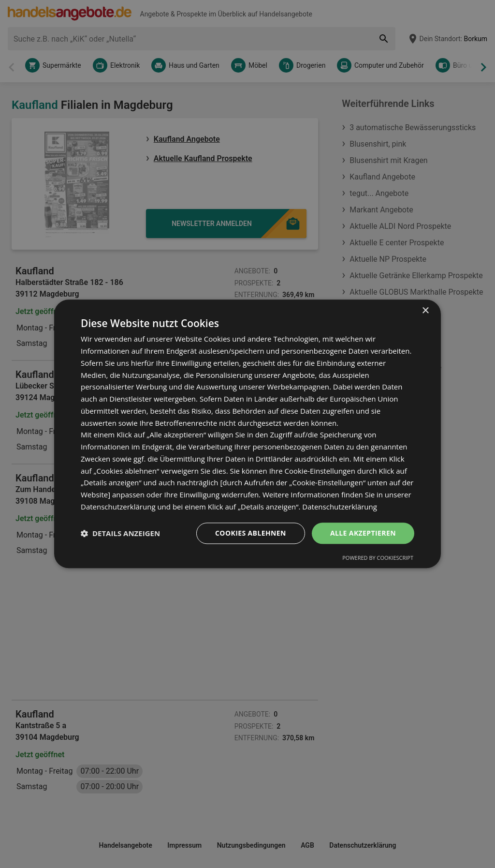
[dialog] (247, 434)
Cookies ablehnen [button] (251, 533)
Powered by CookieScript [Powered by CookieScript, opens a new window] (378, 558)
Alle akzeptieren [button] (363, 533)
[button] (120, 533)
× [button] (425, 311)
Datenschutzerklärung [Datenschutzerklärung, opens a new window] (340, 507)
